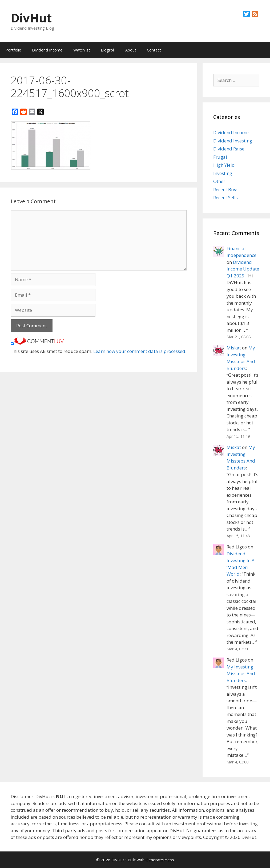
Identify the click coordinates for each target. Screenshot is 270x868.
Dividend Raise (229, 149)
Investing (223, 173)
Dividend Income (47, 50)
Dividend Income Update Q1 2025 (243, 269)
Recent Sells (225, 198)
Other (219, 181)
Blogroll (108, 50)
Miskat (234, 348)
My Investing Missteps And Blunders (241, 674)
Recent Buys (226, 190)
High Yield (224, 165)
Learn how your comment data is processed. (140, 351)
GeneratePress (160, 860)
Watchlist (82, 50)
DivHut (31, 18)
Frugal (220, 157)
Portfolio (13, 50)
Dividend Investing (233, 141)
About (131, 50)
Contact (154, 50)
